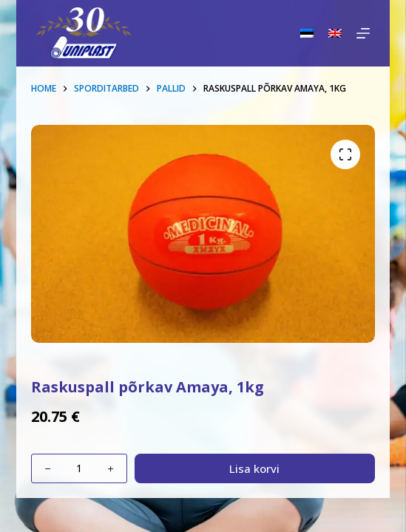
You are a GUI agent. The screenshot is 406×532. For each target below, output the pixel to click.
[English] (335, 33)
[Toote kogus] (79, 468)
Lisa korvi (254, 468)
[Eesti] (307, 33)
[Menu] (363, 33)
